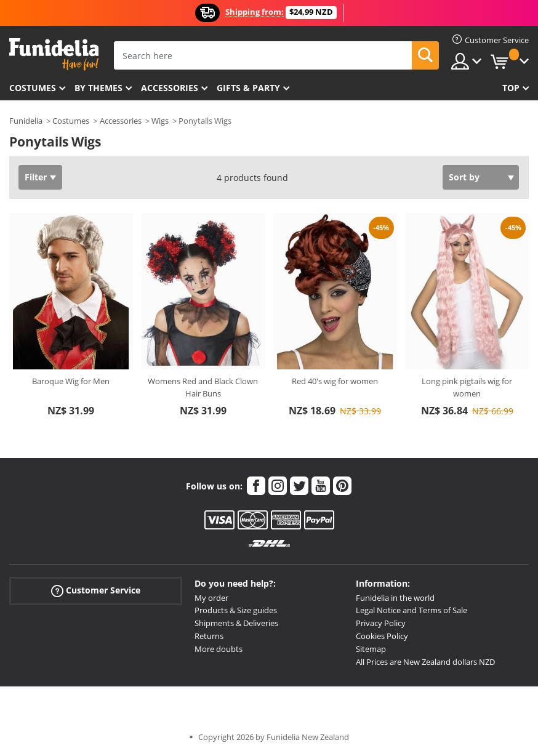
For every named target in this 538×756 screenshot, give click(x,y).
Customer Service (96, 590)
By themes (98, 88)
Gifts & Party (248, 88)
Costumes (33, 88)
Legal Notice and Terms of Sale (412, 610)
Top (511, 88)
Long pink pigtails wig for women (467, 387)
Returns (209, 636)
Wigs (160, 121)
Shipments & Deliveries (236, 623)
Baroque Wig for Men (71, 381)
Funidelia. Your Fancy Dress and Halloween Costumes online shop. (54, 54)
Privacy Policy (381, 623)
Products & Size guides (236, 610)
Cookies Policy (382, 636)
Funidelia (26, 121)
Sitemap (371, 649)
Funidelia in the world (395, 598)
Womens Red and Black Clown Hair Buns (203, 387)
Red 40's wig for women (335, 381)
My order (211, 598)
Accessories (170, 88)
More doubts (219, 649)
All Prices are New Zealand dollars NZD (425, 662)
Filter (36, 177)
